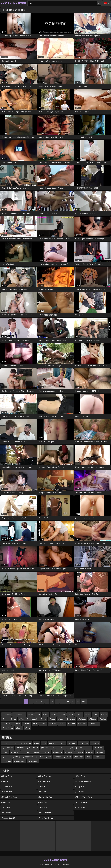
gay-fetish (34, 761)
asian (80, 714)
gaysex (47, 752)
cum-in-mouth (10, 743)
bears (63, 743)
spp (97, 714)
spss (44, 723)
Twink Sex (8, 787)
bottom (18, 723)
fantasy (37, 752)
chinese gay (20, 714)
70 (73, 701)
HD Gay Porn (46, 781)
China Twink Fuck (84, 797)
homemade (9, 748)
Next (84, 701)
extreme (100, 748)
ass (28, 728)
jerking (17, 757)
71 (78, 701)
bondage (72, 719)
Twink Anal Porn (10, 797)
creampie (80, 757)
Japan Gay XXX (10, 818)
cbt (38, 743)
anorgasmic (33, 719)
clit (36, 723)
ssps (105, 714)
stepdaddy (29, 757)
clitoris (73, 723)
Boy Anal (7, 813)
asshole (73, 743)
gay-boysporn (26, 743)
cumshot (8, 761)
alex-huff (84, 743)
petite (53, 743)
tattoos (21, 748)
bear (62, 719)
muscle (81, 752)
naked (7, 757)
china (63, 714)
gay (90, 757)
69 (68, 701)
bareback (100, 757)
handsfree (95, 723)
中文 (106, 3)
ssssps (7, 723)
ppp (71, 714)
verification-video (85, 748)
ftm (22, 719)
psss (14, 719)
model (28, 723)
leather (70, 752)
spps (53, 719)
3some (94, 719)
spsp (44, 719)
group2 (101, 752)
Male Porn (8, 776)
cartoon (62, 748)
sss (39, 714)
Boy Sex (7, 807)
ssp (31, 714)
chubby (83, 719)
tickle (63, 723)
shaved (96, 743)
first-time (59, 752)
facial (58, 757)
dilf (45, 743)
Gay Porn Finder (47, 818)
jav (72, 748)
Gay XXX (7, 781)
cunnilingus (9, 728)
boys (6, 752)
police (104, 719)
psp (6, 719)
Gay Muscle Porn (84, 781)
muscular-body (49, 748)
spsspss (83, 723)
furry (49, 757)
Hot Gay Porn (46, 776)
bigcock (16, 752)
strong (53, 723)
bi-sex (91, 752)
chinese (8, 714)
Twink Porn (82, 807)
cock (20, 728)
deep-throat (33, 748)
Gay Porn (7, 802)
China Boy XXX (83, 802)
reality (40, 757)
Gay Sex (44, 802)
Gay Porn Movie (47, 813)
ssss (89, 714)
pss (47, 714)
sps (54, 714)
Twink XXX (8, 792)
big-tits (68, 757)
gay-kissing (21, 761)
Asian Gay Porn (47, 797)
